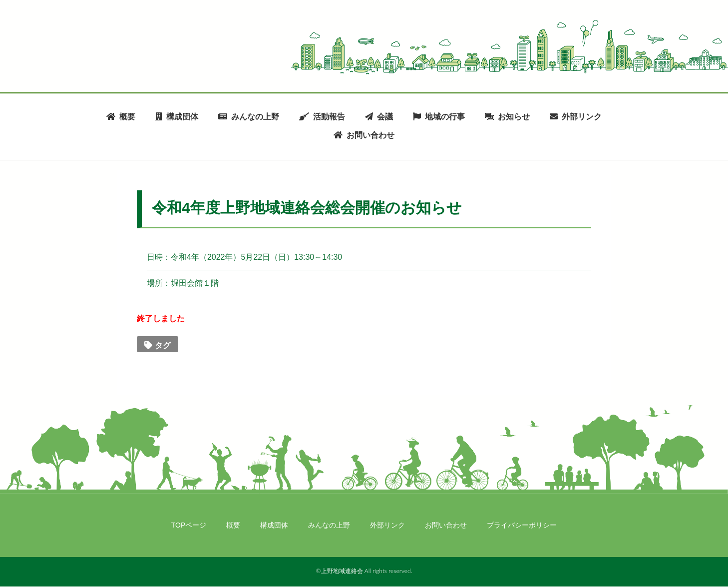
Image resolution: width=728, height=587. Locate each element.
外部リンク (582, 117)
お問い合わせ (370, 136)
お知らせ (514, 117)
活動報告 (329, 117)
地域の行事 (445, 117)
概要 (127, 117)
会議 (385, 117)
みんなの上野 (255, 117)
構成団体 (182, 117)
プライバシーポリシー (522, 525)
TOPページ (189, 525)
